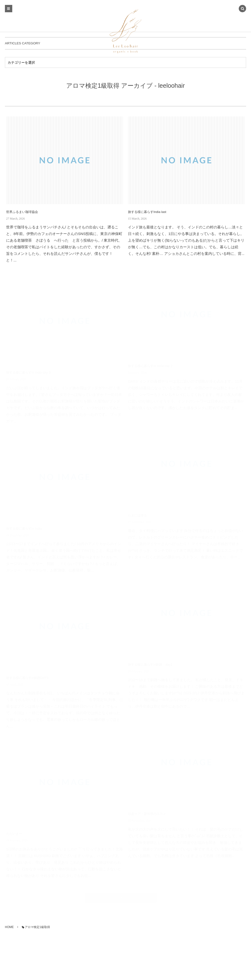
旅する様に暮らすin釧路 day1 (150, 663)
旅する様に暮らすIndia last (147, 212)
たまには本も (138, 514)
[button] (242, 9)
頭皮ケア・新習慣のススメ (147, 813)
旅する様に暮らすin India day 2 (150, 365)
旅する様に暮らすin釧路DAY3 (27, 676)
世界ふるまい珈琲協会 (22, 212)
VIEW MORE (122, 898)
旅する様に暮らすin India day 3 (28, 371)
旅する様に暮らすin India (24, 527)
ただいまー (14, 832)
